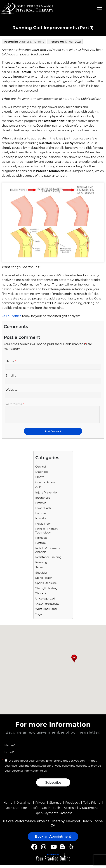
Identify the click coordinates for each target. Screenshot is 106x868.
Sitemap (55, 805)
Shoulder (41, 575)
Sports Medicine (46, 586)
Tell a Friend (92, 805)
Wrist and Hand (46, 612)
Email (11, 376)
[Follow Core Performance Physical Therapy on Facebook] (34, 849)
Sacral (39, 570)
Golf (38, 490)
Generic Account (46, 485)
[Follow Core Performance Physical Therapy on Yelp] (72, 849)
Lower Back (43, 511)
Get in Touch (51, 811)
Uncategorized (45, 601)
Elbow (39, 480)
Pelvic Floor (43, 526)
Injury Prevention (47, 495)
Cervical (41, 469)
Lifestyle (41, 506)
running (38, 42)
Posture (41, 546)
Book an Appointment (53, 839)
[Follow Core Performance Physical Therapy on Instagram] (43, 849)
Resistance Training (48, 560)
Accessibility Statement (81, 811)
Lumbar (41, 516)
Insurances (43, 500)
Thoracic (41, 596)
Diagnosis (25, 42)
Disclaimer (24, 805)
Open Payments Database (54, 816)
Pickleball (42, 540)
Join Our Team (17, 811)
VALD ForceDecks (47, 606)
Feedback (72, 805)
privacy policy (61, 768)
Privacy (40, 805)
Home (8, 805)
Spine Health (44, 580)
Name (11, 361)
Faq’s (35, 811)
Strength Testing (46, 591)
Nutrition (41, 521)
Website (12, 390)
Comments (15, 404)
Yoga (39, 617)
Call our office (12, 316)
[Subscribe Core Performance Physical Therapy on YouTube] (53, 849)
